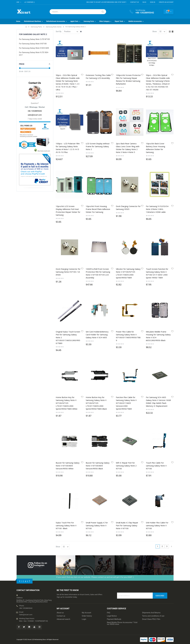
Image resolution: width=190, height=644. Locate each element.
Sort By (59, 31)
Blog (144, 2)
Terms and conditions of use (153, 403)
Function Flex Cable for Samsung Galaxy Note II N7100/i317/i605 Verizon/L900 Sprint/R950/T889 (126, 251)
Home (26, 27)
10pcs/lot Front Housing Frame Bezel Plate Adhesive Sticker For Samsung (98, 148)
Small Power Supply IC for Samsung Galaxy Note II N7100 (97, 313)
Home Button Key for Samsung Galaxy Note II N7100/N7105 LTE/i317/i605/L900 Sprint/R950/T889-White (67, 251)
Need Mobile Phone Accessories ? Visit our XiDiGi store (122, 410)
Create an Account (166, 2)
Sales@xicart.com (26, 402)
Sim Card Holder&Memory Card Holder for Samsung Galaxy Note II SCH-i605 (97, 213)
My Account (87, 400)
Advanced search (63, 406)
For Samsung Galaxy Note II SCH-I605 (34, 48)
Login (84, 406)
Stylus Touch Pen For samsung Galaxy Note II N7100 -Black (66, 313)
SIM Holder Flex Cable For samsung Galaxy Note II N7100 (157, 313)
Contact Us (135, 2)
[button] (82, 75)
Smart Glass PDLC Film (151, 406)
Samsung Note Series (54, 27)
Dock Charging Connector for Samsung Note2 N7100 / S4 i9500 (68, 181)
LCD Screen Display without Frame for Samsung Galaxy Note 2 (98, 116)
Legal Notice (112, 403)
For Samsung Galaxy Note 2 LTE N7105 (34, 39)
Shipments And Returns (151, 400)
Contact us (61, 403)
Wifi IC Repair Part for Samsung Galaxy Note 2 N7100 (126, 283)
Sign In (153, 2)
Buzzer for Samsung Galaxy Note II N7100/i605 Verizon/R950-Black (98, 283)
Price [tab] (22, 64)
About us (60, 400)
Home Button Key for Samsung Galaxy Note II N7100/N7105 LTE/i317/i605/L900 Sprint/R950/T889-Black (96, 251)
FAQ (109, 400)
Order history (87, 403)
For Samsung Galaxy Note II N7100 (33, 44)
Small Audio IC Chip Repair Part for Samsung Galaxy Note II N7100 (127, 313)
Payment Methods (114, 406)
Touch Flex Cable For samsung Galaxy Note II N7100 (156, 283)
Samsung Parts (36, 27)
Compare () (29, 2)
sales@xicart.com (35, 115)
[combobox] (78, 12)
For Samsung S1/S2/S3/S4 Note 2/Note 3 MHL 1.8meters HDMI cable (157, 148)
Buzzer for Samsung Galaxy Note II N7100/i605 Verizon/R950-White (68, 283)
